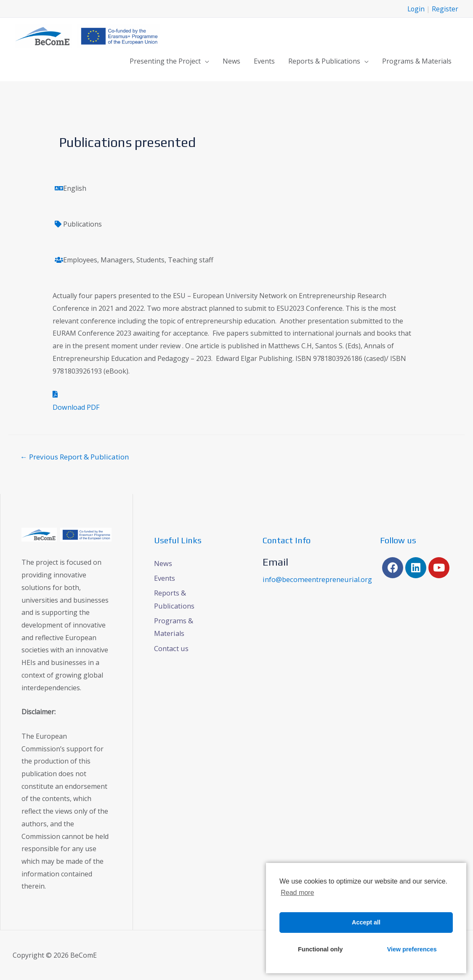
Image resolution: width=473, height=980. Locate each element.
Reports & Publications (324, 61)
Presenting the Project (165, 61)
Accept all (366, 922)
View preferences (412, 949)
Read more (297, 893)
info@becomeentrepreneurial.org (316, 578)
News (231, 61)
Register (445, 8)
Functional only (320, 949)
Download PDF (76, 406)
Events (264, 61)
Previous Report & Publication (75, 455)
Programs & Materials (417, 61)
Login (416, 8)
